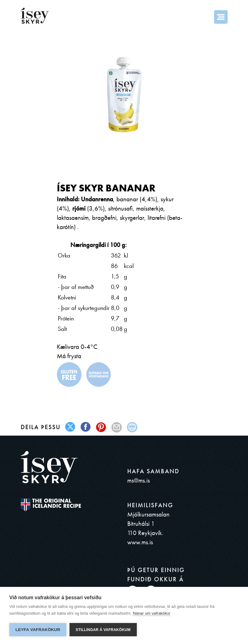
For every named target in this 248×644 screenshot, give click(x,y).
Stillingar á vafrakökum (103, 630)
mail (117, 427)
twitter (71, 427)
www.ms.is (140, 542)
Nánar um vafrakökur (151, 613)
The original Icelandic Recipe (51, 505)
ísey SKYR (35, 16)
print (132, 427)
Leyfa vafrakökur (38, 630)
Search (204, 17)
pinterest (101, 427)
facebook (86, 427)
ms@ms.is (139, 480)
